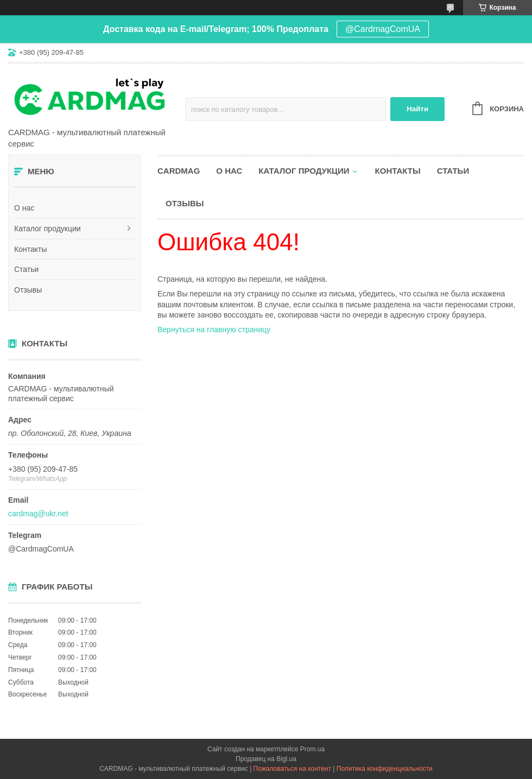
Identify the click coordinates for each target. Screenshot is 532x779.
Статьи (26, 269)
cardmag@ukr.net (38, 514)
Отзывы (28, 290)
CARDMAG (179, 171)
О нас (24, 208)
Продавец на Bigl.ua (266, 759)
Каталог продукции (47, 229)
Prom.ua (312, 749)
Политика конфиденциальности (385, 769)
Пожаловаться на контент (292, 769)
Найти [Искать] (417, 109)
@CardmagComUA (383, 29)
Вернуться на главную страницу (214, 330)
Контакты (30, 249)
